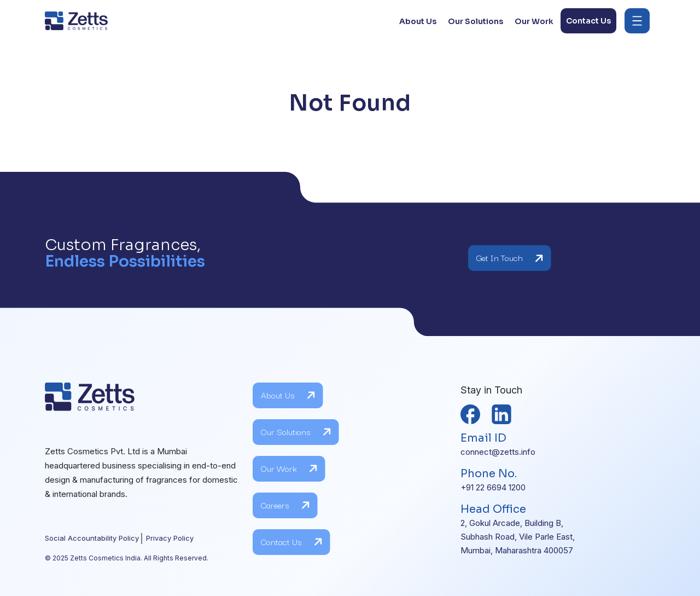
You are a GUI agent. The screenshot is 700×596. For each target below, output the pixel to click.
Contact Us (292, 542)
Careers (285, 505)
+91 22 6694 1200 (493, 487)
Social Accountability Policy (92, 538)
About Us (288, 395)
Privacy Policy (170, 538)
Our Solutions (296, 432)
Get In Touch (510, 258)
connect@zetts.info (498, 452)
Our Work (289, 469)
